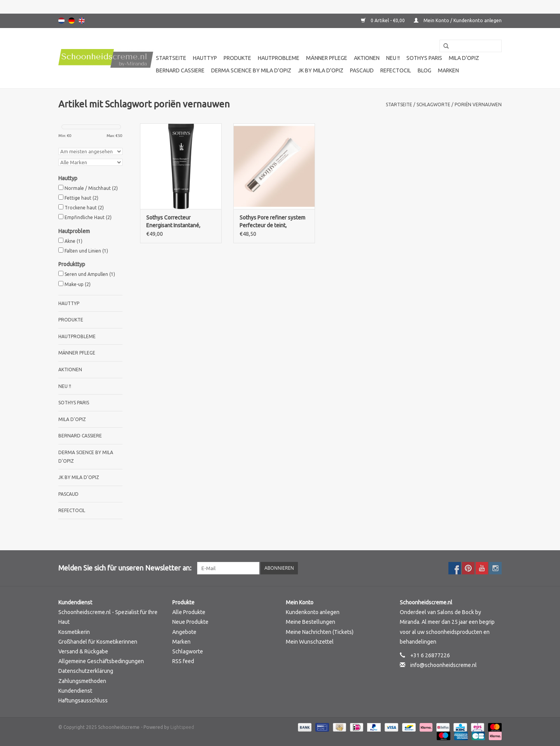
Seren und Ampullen (90, 274)
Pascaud (362, 70)
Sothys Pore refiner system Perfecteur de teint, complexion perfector (272, 222)
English (82, 21)
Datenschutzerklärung (86, 671)
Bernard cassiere (180, 70)
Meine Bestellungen (311, 622)
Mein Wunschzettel (310, 642)
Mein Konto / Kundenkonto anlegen (458, 20)
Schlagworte (433, 104)
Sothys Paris (424, 58)
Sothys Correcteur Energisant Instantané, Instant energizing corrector (180, 222)
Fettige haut (81, 198)
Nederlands (61, 21)
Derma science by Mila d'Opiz (251, 70)
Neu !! (393, 58)
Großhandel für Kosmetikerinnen (98, 642)
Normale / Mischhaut (91, 188)
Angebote (184, 632)
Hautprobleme (279, 58)
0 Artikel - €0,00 (383, 20)
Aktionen (367, 58)
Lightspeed (182, 727)
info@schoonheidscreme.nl (444, 665)
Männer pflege (327, 58)
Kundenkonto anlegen (313, 612)
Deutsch (72, 21)
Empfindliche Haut (88, 217)
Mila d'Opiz (464, 58)
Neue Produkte (190, 622)
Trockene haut (84, 208)
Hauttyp (205, 58)
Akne (73, 241)
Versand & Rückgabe (83, 651)
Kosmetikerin (74, 632)
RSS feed (183, 661)
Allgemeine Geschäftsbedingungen (101, 661)
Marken (448, 70)
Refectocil (396, 70)
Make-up (78, 284)
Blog (424, 70)
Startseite (171, 58)
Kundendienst (75, 691)
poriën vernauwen (478, 104)
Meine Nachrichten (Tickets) (320, 632)
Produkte (237, 58)
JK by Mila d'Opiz (321, 70)
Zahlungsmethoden (82, 681)
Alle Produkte (189, 612)
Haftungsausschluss (83, 700)
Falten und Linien (86, 251)
